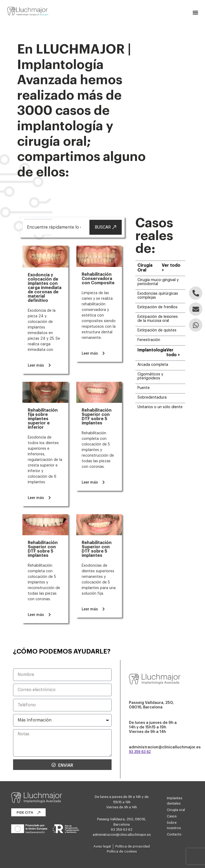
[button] (195, 13)
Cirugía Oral (145, 268)
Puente (144, 388)
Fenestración (149, 340)
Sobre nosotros (174, 825)
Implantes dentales (174, 801)
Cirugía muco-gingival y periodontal (158, 282)
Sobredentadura (152, 398)
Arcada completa (153, 365)
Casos (172, 816)
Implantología (152, 350)
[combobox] (55, 227)
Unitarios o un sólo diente (160, 407)
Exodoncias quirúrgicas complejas (158, 296)
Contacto (174, 834)
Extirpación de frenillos (157, 307)
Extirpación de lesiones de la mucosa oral (158, 319)
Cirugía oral (176, 810)
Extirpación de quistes (157, 330)
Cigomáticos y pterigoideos (150, 376)
